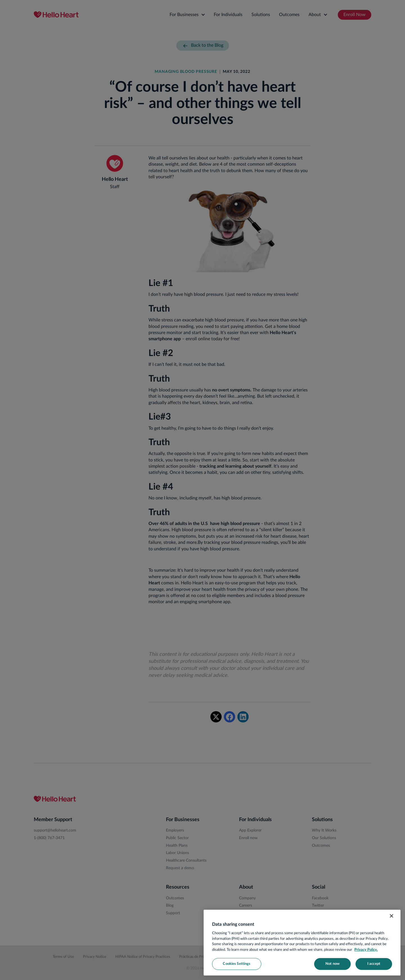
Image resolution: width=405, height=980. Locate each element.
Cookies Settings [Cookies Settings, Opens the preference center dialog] (237, 964)
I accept (374, 964)
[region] (302, 943)
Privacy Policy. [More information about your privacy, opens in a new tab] (366, 950)
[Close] (391, 916)
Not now (332, 964)
